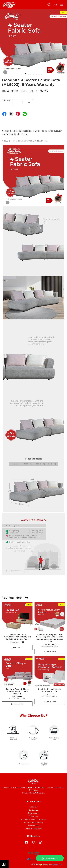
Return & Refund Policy (34, 823)
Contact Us (33, 810)
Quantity (6, 100)
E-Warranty (34, 816)
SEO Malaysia (39, 793)
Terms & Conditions (33, 829)
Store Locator (33, 813)
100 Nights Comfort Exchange (34, 819)
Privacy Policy (33, 826)
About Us (33, 807)
